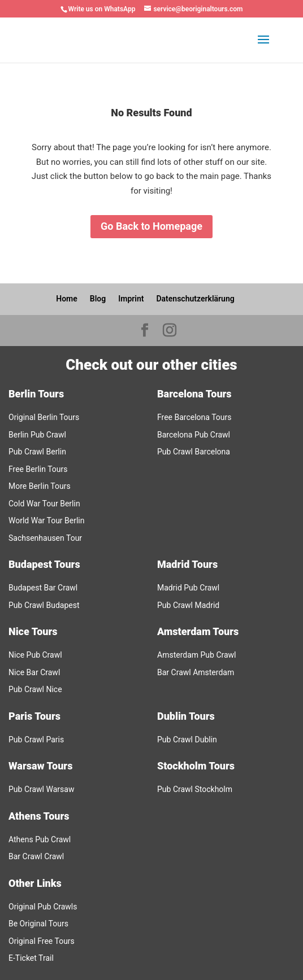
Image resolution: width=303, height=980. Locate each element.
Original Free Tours (42, 941)
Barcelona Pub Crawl (194, 435)
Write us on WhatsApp (102, 9)
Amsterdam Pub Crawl (197, 655)
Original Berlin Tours (44, 417)
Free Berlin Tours (38, 469)
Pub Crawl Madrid (188, 605)
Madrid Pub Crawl (188, 588)
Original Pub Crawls (43, 907)
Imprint (131, 299)
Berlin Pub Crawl (37, 435)
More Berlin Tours (40, 486)
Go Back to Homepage (151, 226)
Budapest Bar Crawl (43, 588)
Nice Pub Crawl (35, 655)
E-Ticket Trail (31, 958)
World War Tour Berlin (47, 520)
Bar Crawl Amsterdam (196, 672)
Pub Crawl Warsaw (41, 789)
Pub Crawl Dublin (187, 740)
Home (67, 299)
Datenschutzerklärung (195, 299)
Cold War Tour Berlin (44, 504)
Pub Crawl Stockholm (195, 789)
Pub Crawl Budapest (44, 605)
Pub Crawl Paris (36, 740)
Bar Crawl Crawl (36, 856)
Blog (98, 299)
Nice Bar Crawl (34, 672)
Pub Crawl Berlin (37, 452)
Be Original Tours (38, 924)
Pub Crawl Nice (35, 689)
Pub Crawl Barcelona (194, 452)
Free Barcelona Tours (194, 417)
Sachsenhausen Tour (45, 538)
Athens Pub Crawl (40, 839)
